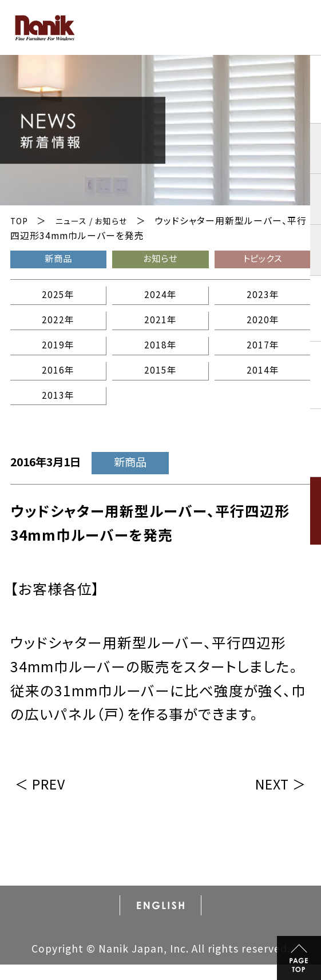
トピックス (263, 259)
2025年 (58, 298)
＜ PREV (44, 798)
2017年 (262, 353)
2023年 (262, 298)
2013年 (58, 409)
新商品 (58, 259)
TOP (20, 221)
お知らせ (160, 259)
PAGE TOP (296, 955)
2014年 (262, 381)
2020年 (262, 326)
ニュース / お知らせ (98, 221)
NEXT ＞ (276, 798)
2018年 (160, 353)
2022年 (58, 326)
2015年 (160, 381)
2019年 (58, 353)
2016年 (58, 381)
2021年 (160, 326)
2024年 (160, 298)
